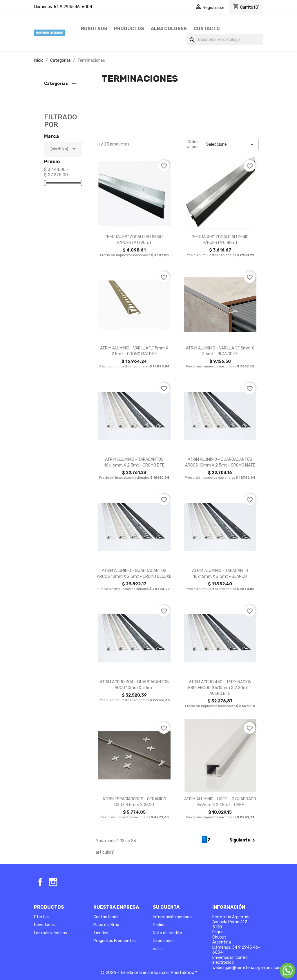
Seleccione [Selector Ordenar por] (231, 144)
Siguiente (243, 840)
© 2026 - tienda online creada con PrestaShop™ (149, 972)
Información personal (173, 917)
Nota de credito (167, 933)
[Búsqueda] (225, 40)
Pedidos (160, 925)
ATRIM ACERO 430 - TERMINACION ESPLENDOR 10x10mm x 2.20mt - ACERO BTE (220, 688)
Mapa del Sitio (106, 925)
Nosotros (94, 29)
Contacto (207, 29)
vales (158, 949)
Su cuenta (166, 907)
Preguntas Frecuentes (115, 941)
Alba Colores (169, 29)
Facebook (40, 882)
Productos (129, 29)
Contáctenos (106, 917)
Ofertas (41, 917)
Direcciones (164, 941)
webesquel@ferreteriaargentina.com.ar (249, 968)
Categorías (56, 84)
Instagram (53, 882)
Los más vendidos (50, 933)
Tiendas (101, 933)
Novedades (44, 925)
